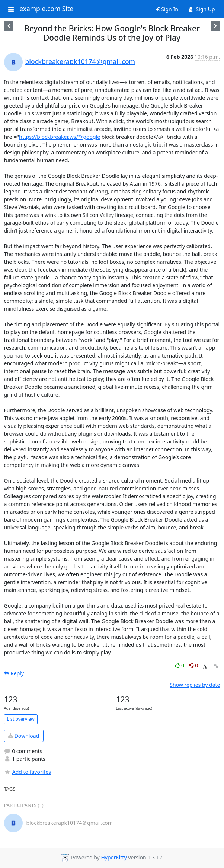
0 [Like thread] (180, 665)
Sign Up (202, 9)
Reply (14, 673)
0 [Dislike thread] (194, 665)
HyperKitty (114, 857)
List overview (21, 719)
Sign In (167, 9)
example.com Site (46, 9)
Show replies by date (195, 685)
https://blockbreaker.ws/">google (60, 137)
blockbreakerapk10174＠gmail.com (80, 61)
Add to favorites (28, 772)
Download (24, 736)
